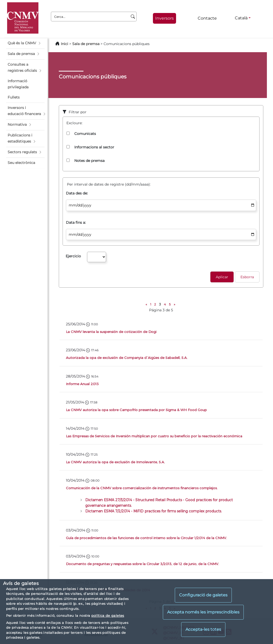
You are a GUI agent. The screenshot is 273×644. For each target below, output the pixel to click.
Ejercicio (73, 256)
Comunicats (85, 134)
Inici (64, 44)
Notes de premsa (89, 161)
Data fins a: (76, 222)
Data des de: (77, 193)
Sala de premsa (86, 44)
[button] (25, 43)
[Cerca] (133, 17)
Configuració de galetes (203, 595)
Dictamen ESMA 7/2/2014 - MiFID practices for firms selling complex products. (154, 511)
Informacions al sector (94, 147)
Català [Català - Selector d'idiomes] (241, 18)
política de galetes (108, 615)
